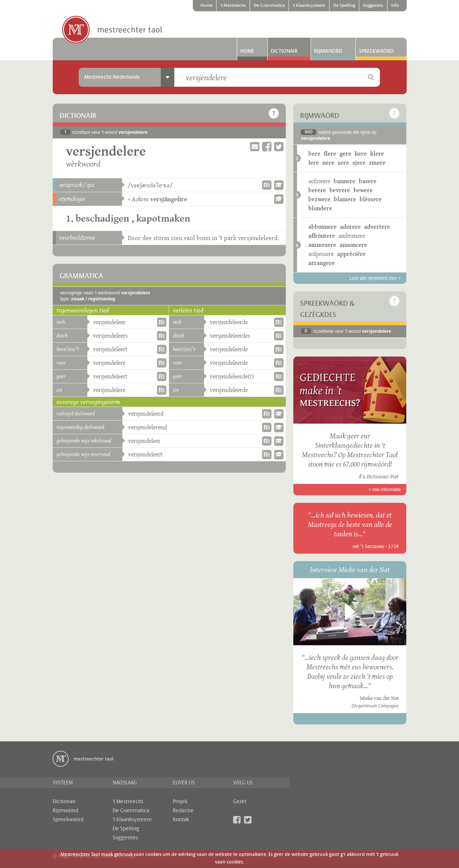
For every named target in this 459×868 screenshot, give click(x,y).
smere (377, 163)
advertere (377, 227)
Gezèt (240, 802)
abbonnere (323, 227)
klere (377, 154)
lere (314, 163)
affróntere (322, 236)
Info (395, 6)
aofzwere (319, 181)
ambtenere (352, 236)
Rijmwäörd (328, 51)
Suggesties (373, 6)
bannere (345, 181)
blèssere (371, 199)
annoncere (353, 245)
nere (328, 163)
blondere (320, 208)
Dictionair (284, 51)
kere (361, 154)
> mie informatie (385, 490)
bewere (363, 190)
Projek (180, 802)
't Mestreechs (233, 6)
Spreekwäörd (376, 51)
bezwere (319, 199)
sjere (359, 163)
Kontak (181, 820)
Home (206, 6)
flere (330, 154)
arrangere (322, 263)
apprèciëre (351, 254)
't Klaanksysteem (309, 6)
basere (368, 181)
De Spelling (344, 6)
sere (343, 163)
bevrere (340, 190)
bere (314, 154)
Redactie (183, 811)
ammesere (322, 245)
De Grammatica (269, 6)
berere (317, 190)
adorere (350, 227)
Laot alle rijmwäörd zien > (375, 278)
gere (345, 154)
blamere (345, 199)
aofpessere (321, 254)
